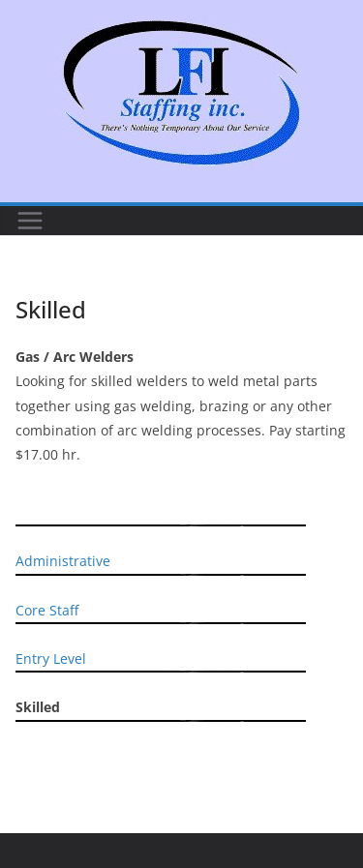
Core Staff (47, 610)
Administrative (63, 561)
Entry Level (51, 658)
